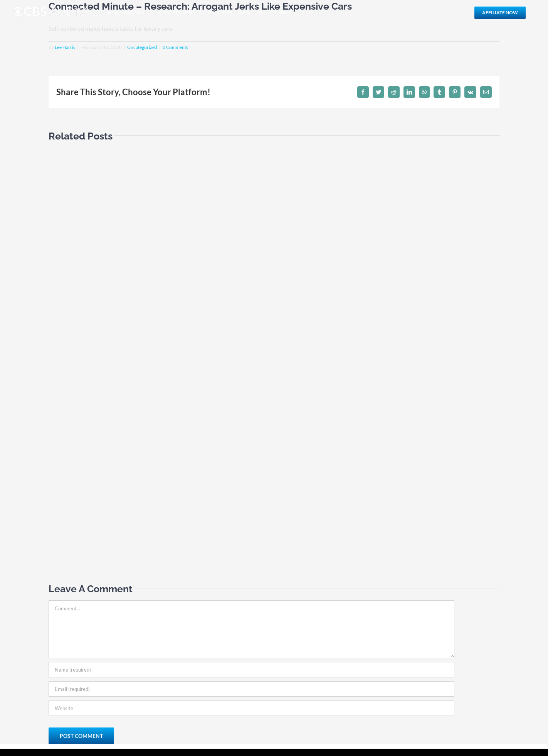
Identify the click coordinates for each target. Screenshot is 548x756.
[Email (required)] (251, 689)
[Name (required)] (251, 670)
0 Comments (175, 47)
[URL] (251, 708)
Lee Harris (65, 47)
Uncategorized (142, 47)
